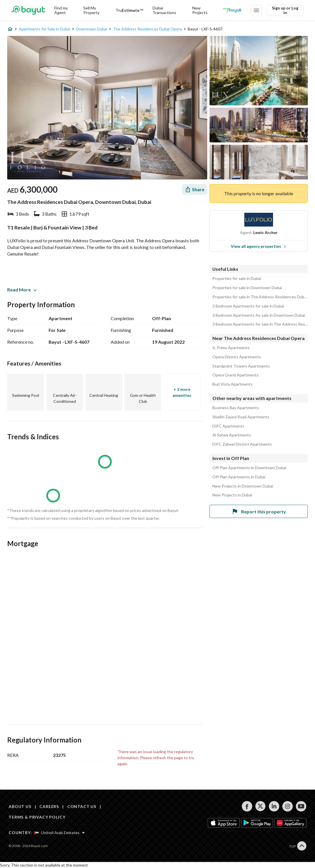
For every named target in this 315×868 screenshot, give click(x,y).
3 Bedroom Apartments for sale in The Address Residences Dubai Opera (260, 324)
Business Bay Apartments (236, 408)
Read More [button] (22, 290)
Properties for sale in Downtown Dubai (247, 288)
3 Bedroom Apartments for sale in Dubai (248, 306)
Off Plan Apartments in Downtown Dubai (249, 468)
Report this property (259, 511)
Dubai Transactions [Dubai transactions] (164, 10)
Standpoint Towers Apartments (241, 366)
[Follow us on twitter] (261, 806)
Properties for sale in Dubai (237, 279)
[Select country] (59, 833)
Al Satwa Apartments (232, 435)
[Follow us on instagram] (288, 806)
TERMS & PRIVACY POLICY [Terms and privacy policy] (37, 817)
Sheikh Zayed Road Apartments (241, 417)
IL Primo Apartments (231, 348)
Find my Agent (61, 10)
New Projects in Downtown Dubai (243, 486)
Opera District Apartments (237, 357)
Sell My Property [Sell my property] (91, 10)
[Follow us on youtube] (301, 806)
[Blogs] (232, 10)
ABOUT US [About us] (20, 806)
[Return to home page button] (28, 10)
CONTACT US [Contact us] (82, 806)
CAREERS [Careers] (49, 806)
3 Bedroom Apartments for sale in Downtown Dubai (259, 315)
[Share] (195, 189)
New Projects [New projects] (200, 10)
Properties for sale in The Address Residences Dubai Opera (260, 297)
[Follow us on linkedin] (274, 806)
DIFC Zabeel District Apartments (242, 444)
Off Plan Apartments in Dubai (239, 477)
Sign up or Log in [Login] (285, 10)
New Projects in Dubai (232, 495)
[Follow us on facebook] (247, 806)
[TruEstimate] (129, 10)
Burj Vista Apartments (233, 384)
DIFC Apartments (228, 426)
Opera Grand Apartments (236, 375)
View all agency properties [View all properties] (259, 246)
